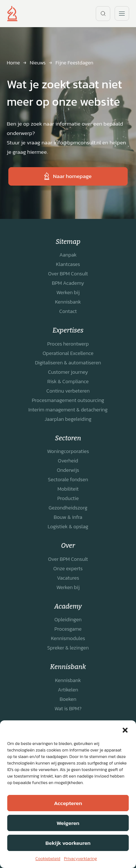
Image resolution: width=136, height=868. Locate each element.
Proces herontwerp (68, 344)
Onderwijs (68, 470)
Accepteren (68, 803)
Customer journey (68, 372)
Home (13, 63)
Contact (68, 311)
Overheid (68, 461)
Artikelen (68, 690)
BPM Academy (68, 283)
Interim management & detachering (68, 410)
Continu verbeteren (68, 391)
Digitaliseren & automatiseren (68, 363)
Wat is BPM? (68, 709)
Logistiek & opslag (68, 527)
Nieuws (38, 63)
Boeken (68, 699)
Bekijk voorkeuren (68, 843)
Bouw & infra (68, 517)
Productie (68, 498)
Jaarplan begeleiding (68, 419)
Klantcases (68, 264)
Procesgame (68, 629)
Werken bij (68, 293)
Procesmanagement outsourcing (68, 400)
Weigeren (68, 823)
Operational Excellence (68, 353)
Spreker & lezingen (68, 648)
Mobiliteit (68, 489)
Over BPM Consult (68, 274)
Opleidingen (68, 620)
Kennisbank (68, 302)
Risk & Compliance (68, 382)
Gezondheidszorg (68, 508)
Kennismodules (68, 638)
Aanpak (68, 255)
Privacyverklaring (80, 859)
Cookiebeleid (48, 859)
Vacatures (68, 578)
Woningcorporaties (68, 451)
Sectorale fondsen (68, 480)
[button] (125, 729)
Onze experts (68, 569)
